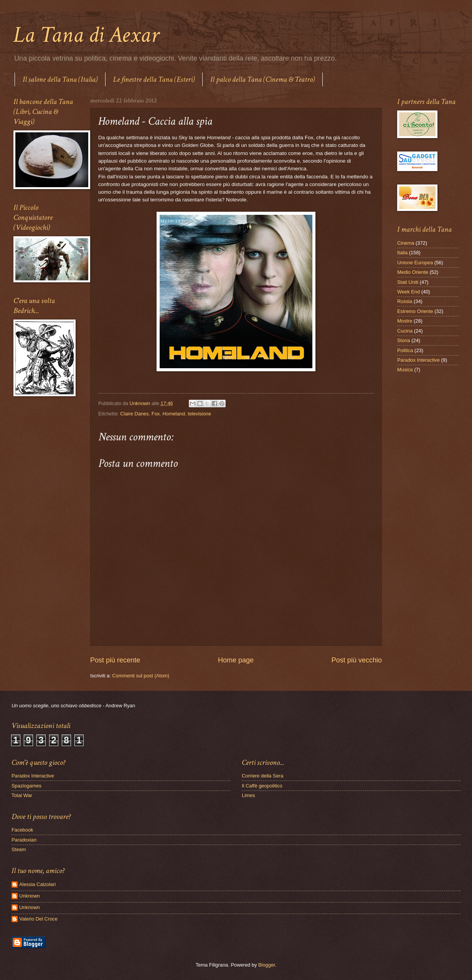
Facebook (22, 830)
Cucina (405, 331)
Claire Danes (134, 414)
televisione (199, 414)
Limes (248, 795)
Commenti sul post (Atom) (141, 676)
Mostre (405, 321)
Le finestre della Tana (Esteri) (154, 79)
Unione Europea (415, 263)
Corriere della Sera (262, 776)
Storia (404, 340)
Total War (22, 795)
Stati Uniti (408, 282)
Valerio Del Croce (38, 919)
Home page (236, 660)
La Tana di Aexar (86, 35)
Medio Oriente (413, 272)
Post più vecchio (357, 660)
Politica (405, 350)
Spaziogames (26, 786)
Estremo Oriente (415, 311)
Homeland (174, 414)
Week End (408, 292)
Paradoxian (24, 840)
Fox (156, 414)
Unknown (30, 896)
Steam (19, 849)
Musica (405, 370)
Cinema (406, 243)
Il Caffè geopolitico (262, 786)
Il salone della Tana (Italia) (60, 79)
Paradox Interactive (418, 360)
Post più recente (115, 660)
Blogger (267, 965)
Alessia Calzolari (37, 884)
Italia (402, 253)
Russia (405, 301)
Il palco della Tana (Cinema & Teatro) (262, 79)
